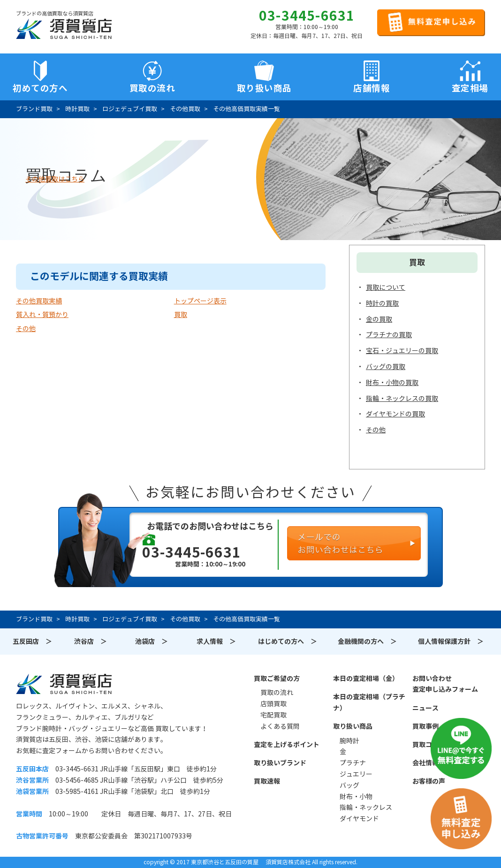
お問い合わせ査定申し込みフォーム (445, 684)
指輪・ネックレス (366, 808)
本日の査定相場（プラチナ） (369, 702)
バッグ (349, 785)
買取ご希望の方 (277, 679)
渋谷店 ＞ (91, 642)
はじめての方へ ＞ (288, 642)
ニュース (425, 708)
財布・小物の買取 (392, 383)
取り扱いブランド (280, 763)
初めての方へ (40, 88)
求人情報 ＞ (216, 642)
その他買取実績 (39, 301)
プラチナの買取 (389, 335)
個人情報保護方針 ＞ (451, 642)
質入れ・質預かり (42, 315)
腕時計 (349, 741)
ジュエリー (356, 774)
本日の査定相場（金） (366, 679)
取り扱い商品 (353, 726)
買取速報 (267, 781)
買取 (181, 315)
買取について (386, 287)
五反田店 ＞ (32, 642)
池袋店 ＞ (152, 642)
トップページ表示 (200, 301)
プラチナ (353, 763)
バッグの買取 (386, 367)
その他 (26, 329)
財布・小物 (356, 797)
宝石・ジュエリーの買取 (402, 351)
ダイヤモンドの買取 (395, 414)
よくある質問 (280, 726)
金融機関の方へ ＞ (367, 642)
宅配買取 (273, 715)
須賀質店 (64, 684)
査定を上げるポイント (287, 745)
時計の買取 (382, 303)
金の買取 (379, 319)
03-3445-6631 (307, 16)
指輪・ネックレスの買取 (402, 399)
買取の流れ (152, 88)
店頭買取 (273, 704)
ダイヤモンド (359, 819)
